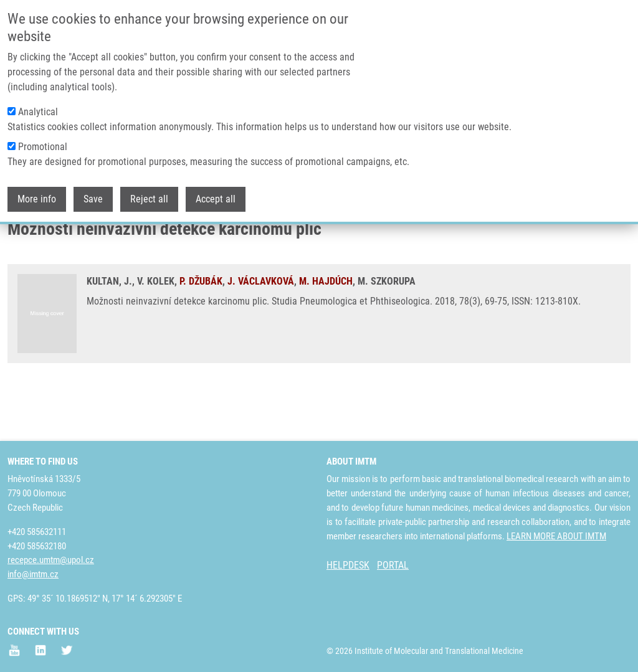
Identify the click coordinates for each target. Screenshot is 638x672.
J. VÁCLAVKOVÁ (261, 330)
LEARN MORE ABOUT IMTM (556, 536)
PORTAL (393, 565)
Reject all (149, 196)
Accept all (216, 196)
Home (18, 240)
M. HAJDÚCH (326, 330)
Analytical (38, 109)
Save (93, 196)
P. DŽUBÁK (201, 330)
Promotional (43, 144)
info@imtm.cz (33, 574)
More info (37, 196)
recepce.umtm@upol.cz (51, 560)
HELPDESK (348, 565)
